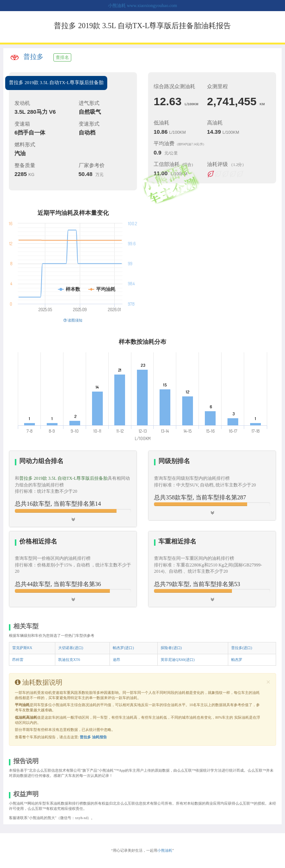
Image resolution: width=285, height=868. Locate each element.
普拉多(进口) (242, 648)
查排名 (62, 57)
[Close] (268, 682)
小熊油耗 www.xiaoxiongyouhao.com (142, 6)
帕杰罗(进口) (123, 648)
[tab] (73, 489)
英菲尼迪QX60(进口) (178, 660)
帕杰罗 (237, 660)
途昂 (117, 660)
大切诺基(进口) (71, 648)
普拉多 (33, 57)
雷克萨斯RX (22, 648)
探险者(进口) (171, 648)
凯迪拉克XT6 (69, 660)
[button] (73, 489)
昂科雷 (18, 660)
